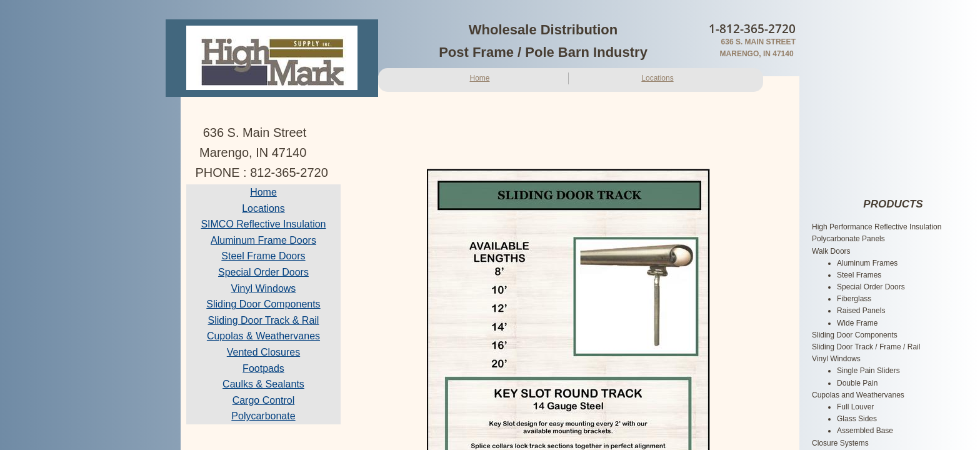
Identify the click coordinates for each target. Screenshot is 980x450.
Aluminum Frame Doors (263, 240)
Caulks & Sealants (263, 384)
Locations (657, 78)
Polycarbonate (263, 416)
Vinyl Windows (264, 288)
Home (479, 78)
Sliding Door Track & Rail (264, 320)
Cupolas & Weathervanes (263, 336)
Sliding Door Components (263, 304)
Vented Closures (263, 352)
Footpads (263, 368)
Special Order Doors (263, 272)
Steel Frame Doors (263, 256)
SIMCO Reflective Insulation (263, 224)
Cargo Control (264, 400)
